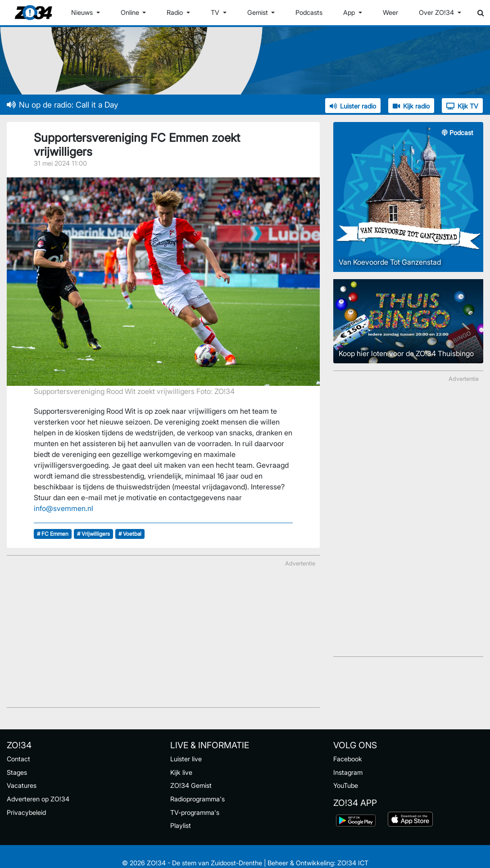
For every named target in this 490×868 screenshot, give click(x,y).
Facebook (348, 759)
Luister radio (353, 106)
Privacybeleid (26, 812)
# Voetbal (130, 534)
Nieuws (83, 12)
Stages (17, 772)
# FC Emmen (53, 534)
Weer (390, 12)
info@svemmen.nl (64, 508)
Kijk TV (462, 106)
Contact (18, 759)
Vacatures (22, 785)
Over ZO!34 (437, 12)
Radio (176, 12)
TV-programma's (195, 812)
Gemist (259, 12)
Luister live (186, 759)
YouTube (346, 785)
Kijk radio (411, 106)
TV (216, 12)
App (350, 12)
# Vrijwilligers (93, 534)
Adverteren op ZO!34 (38, 799)
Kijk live (181, 772)
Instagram (348, 772)
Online (131, 12)
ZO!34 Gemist (191, 785)
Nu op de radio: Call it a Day (62, 105)
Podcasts (309, 12)
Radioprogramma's (197, 799)
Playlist (181, 825)
